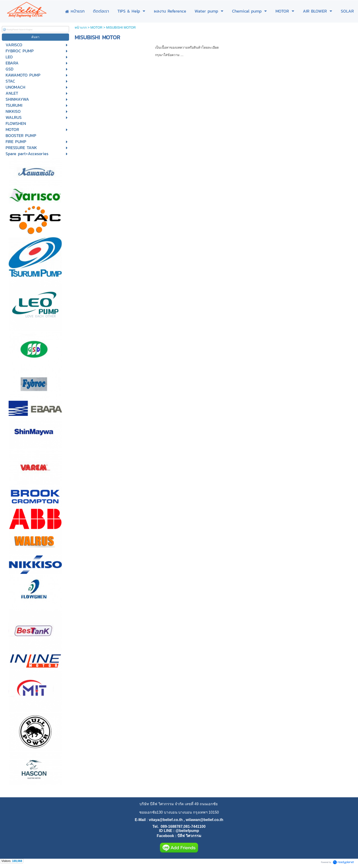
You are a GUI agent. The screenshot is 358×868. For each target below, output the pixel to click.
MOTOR (96, 27)
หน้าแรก (81, 27)
